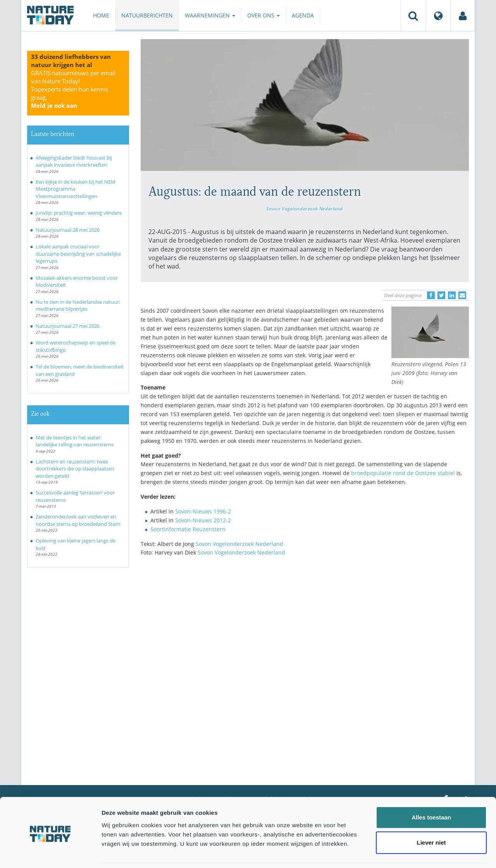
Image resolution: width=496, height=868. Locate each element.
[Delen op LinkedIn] (452, 295)
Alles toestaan (431, 791)
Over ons (263, 15)
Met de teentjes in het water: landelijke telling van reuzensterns (75, 441)
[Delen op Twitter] (441, 295)
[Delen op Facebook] (431, 295)
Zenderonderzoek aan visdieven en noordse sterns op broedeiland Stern (78, 520)
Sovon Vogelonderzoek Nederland (305, 208)
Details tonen (419, 853)
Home (101, 15)
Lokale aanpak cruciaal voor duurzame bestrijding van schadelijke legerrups (78, 254)
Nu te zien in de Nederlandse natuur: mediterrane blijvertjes (78, 306)
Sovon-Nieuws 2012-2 (203, 520)
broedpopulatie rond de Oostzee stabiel (403, 473)
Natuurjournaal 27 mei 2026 (68, 326)
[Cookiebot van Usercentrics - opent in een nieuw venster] (50, 853)
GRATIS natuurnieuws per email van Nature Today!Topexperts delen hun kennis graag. (73, 89)
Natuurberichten (147, 15)
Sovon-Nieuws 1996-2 (203, 511)
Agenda (303, 15)
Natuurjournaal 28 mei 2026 (68, 230)
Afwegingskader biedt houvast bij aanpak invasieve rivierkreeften (74, 161)
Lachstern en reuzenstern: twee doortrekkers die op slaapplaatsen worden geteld (75, 469)
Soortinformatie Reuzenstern (188, 529)
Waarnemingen (210, 15)
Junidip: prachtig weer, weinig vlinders (79, 213)
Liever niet (431, 817)
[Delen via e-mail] (462, 295)
